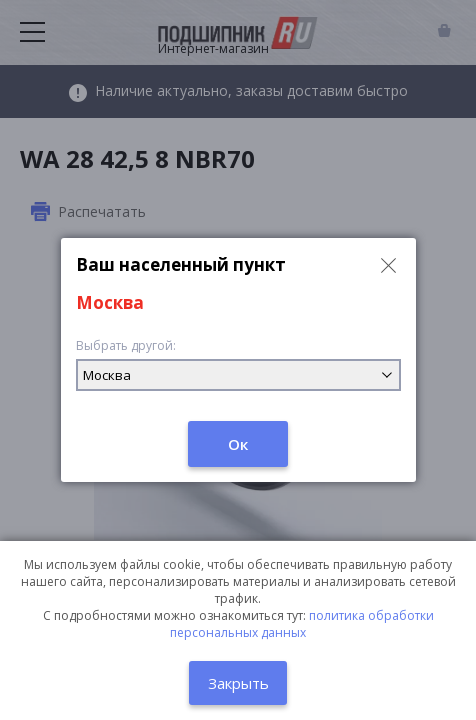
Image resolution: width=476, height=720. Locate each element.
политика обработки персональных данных (302, 624)
